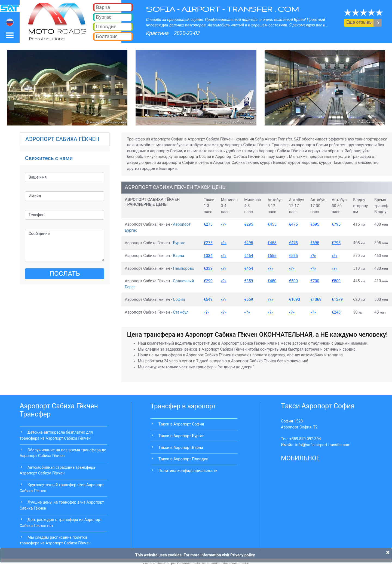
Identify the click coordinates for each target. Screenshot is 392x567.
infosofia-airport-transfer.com (323, 445)
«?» (224, 224)
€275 (208, 224)
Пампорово (183, 269)
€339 (208, 269)
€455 (272, 224)
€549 (208, 300)
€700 (315, 281)
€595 (293, 256)
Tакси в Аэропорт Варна (181, 448)
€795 (336, 224)
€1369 (316, 300)
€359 (249, 281)
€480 (272, 281)
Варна (178, 256)
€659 (249, 300)
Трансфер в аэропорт (183, 406)
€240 (336, 312)
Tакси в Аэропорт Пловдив (183, 459)
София (179, 300)
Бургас (179, 243)
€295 (249, 224)
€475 (293, 224)
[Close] (388, 552)
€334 (208, 256)
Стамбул (181, 312)
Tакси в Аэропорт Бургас (181, 436)
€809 (336, 281)
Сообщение (65, 246)
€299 (208, 281)
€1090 (295, 300)
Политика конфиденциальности (188, 471)
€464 (249, 256)
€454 (249, 269)
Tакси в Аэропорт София (181, 424)
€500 (293, 281)
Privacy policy (243, 555)
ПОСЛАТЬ (65, 273)
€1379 (337, 300)
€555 (272, 256)
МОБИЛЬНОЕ (300, 458)
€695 (315, 224)
